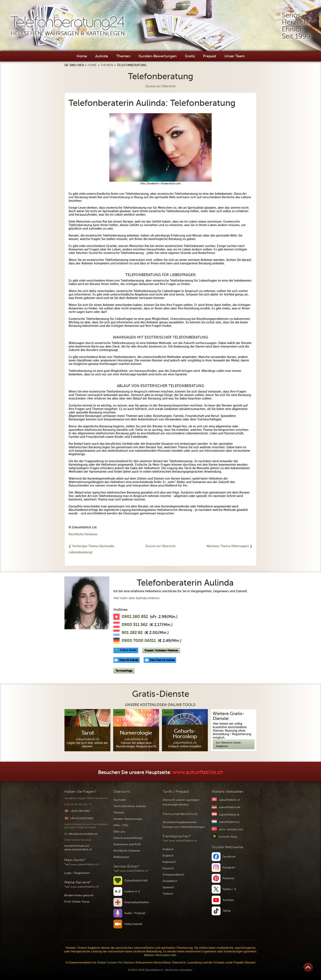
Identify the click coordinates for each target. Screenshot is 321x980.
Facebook (229, 857)
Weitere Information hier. (160, 955)
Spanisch (168, 887)
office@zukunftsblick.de (83, 834)
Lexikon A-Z (132, 891)
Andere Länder (128, 650)
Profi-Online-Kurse (77, 902)
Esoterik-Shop (228, 837)
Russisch (168, 868)
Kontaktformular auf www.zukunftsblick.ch (78, 848)
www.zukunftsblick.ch (198, 772)
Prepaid (210, 56)
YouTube (228, 900)
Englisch (168, 856)
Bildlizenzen (121, 857)
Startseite (120, 800)
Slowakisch (170, 881)
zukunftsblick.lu (229, 822)
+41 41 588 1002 (80, 811)
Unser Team (235, 56)
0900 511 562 (135, 625)
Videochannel (133, 924)
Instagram (229, 867)
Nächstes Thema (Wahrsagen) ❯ (229, 546)
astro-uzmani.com (231, 829)
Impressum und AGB (127, 844)
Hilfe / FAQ (121, 825)
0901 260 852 (135, 617)
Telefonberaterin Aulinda (129, 806)
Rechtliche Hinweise (83, 534)
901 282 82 (132, 633)
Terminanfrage (124, 671)
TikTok (227, 911)
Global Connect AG (110, 962)
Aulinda (102, 56)
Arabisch (168, 849)
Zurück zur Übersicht (160, 86)
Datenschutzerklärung (128, 838)
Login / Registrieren (77, 873)
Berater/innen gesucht (79, 895)
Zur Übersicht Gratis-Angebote (229, 744)
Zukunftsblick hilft (136, 881)
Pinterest (228, 878)
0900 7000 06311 (139, 641)
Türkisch (168, 894)
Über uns (119, 832)
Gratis (190, 56)
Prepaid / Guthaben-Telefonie (161, 650)
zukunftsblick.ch (229, 800)
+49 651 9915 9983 (81, 818)
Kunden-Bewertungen (158, 56)
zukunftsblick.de (229, 807)
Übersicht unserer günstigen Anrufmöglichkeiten (181, 802)
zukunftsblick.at (229, 815)
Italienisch (169, 862)
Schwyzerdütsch (173, 875)
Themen (123, 56)
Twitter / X (229, 889)
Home (82, 56)
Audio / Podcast (135, 913)
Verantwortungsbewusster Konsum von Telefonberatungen (184, 825)
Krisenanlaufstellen (137, 902)
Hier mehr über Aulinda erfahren (136, 598)
